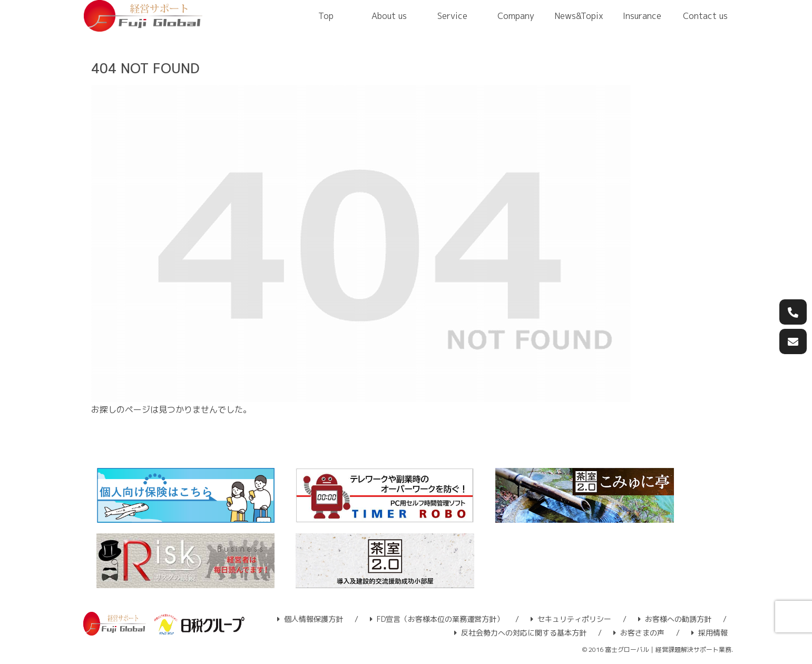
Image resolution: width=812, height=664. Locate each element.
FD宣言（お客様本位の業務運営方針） (437, 619)
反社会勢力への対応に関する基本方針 (520, 633)
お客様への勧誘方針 (675, 619)
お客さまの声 (639, 633)
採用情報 (710, 633)
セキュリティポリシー (571, 619)
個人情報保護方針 (310, 619)
